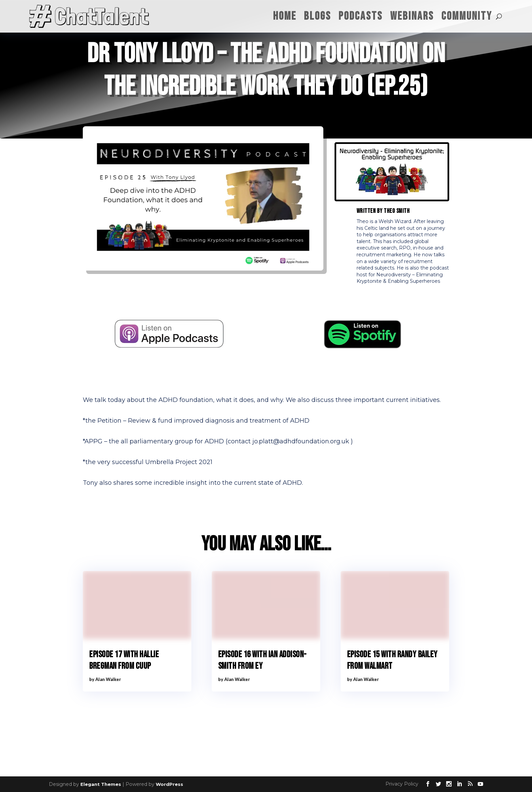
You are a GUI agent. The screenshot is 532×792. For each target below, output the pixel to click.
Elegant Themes (101, 784)
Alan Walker (108, 679)
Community (467, 16)
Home (285, 16)
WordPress (169, 784)
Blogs (318, 16)
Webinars (412, 16)
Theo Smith (397, 211)
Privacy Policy (402, 784)
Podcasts (361, 16)
